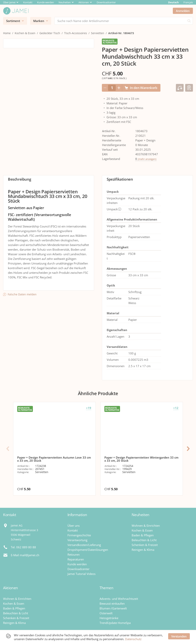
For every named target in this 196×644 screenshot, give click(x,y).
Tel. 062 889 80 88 (23, 547)
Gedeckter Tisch (50, 33)
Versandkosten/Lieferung (84, 545)
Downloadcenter (106, 2)
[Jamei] (16, 11)
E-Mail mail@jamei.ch (25, 555)
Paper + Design (145, 140)
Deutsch (173, 2)
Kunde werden (46, 2)
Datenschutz (133, 639)
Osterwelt (106, 613)
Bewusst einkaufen (112, 603)
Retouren (74, 554)
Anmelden (183, 11)
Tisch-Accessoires (76, 33)
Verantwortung (77, 540)
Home (7, 33)
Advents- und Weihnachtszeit (119, 599)
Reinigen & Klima (143, 550)
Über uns (74, 526)
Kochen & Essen (25, 33)
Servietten (98, 33)
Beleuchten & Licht (144, 540)
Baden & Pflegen (143, 535)
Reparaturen (76, 559)
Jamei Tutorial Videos (81, 574)
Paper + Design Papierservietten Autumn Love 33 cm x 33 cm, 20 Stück (54, 459)
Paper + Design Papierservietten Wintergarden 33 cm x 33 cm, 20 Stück (141, 459)
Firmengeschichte (79, 535)
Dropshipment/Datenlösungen (88, 550)
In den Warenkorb (141, 88)
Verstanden (179, 636)
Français (188, 2)
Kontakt (28, 2)
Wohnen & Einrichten (146, 526)
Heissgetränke (109, 618)
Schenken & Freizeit (145, 545)
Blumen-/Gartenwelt (113, 608)
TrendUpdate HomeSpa (115, 623)
